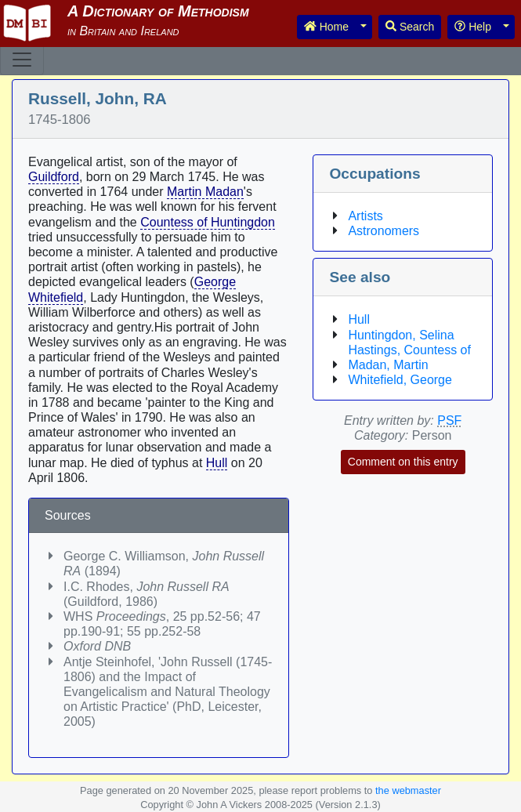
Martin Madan (205, 192)
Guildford (54, 177)
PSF (449, 420)
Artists (365, 216)
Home (326, 27)
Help (473, 27)
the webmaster (408, 790)
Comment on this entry (403, 462)
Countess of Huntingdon (208, 222)
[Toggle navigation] (22, 60)
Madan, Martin (388, 365)
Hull (217, 463)
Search (410, 27)
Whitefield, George (400, 380)
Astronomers (384, 231)
